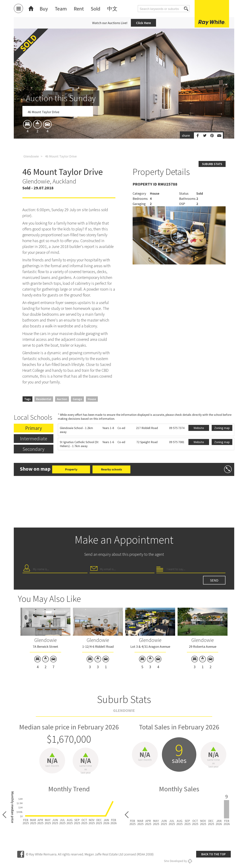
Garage (77, 399)
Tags (27, 399)
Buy (44, 9)
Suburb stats (212, 164)
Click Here (143, 23)
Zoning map (222, 428)
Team (61, 9)
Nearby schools (112, 469)
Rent (79, 9)
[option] (124, 104)
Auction (62, 399)
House (92, 399)
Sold (95, 9)
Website (199, 428)
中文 (112, 9)
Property (71, 469)
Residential (44, 399)
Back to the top (213, 854)
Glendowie (31, 156)
